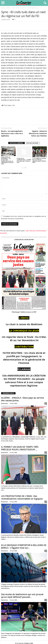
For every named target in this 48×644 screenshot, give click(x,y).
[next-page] (25, 168)
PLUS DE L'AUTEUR (32, 143)
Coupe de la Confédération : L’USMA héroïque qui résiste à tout (24, 160)
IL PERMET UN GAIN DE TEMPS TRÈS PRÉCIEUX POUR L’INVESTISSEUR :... (20, 448)
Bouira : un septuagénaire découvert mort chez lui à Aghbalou (12, 133)
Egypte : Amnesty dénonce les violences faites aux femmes (38, 133)
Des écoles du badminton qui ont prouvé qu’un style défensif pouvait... (22, 596)
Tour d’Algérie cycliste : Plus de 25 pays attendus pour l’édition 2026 (39, 160)
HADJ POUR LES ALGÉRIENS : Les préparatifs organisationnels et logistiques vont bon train (7, 160)
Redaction (4, 403)
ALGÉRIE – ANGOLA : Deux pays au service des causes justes (22, 399)
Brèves (8, 8)
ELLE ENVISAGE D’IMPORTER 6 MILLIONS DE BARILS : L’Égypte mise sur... (24, 546)
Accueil (3, 8)
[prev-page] (23, 168)
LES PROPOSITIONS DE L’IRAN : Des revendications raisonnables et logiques (22, 497)
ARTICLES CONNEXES (16, 143)
